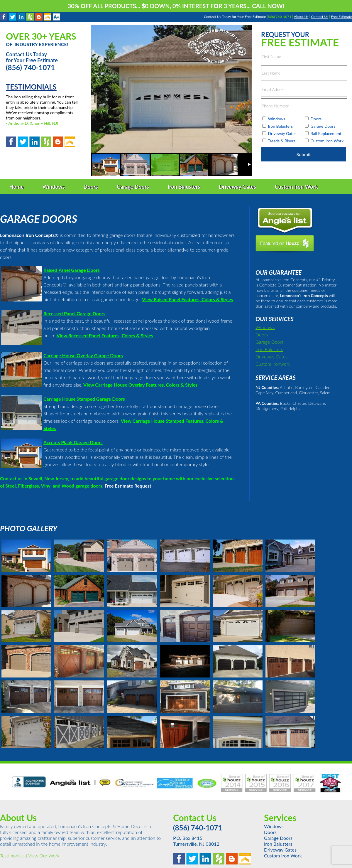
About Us (301, 17)
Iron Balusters (269, 349)
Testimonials (12, 856)
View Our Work (44, 856)
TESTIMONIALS (31, 87)
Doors (262, 334)
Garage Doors (270, 342)
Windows (265, 327)
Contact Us (319, 17)
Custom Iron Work (283, 856)
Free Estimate (341, 17)
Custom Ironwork (273, 364)
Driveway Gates (271, 357)
